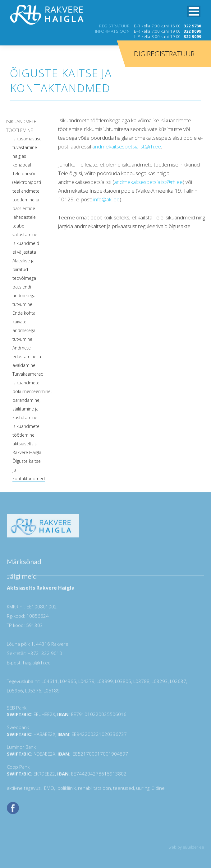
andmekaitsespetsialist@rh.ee (127, 146)
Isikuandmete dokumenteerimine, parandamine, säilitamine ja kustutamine (32, 400)
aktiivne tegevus (24, 790)
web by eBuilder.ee (186, 849)
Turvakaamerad (28, 374)
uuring (143, 790)
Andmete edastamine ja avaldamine (27, 357)
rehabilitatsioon (94, 790)
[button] (194, 11)
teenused (123, 790)
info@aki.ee (106, 199)
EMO (48, 790)
